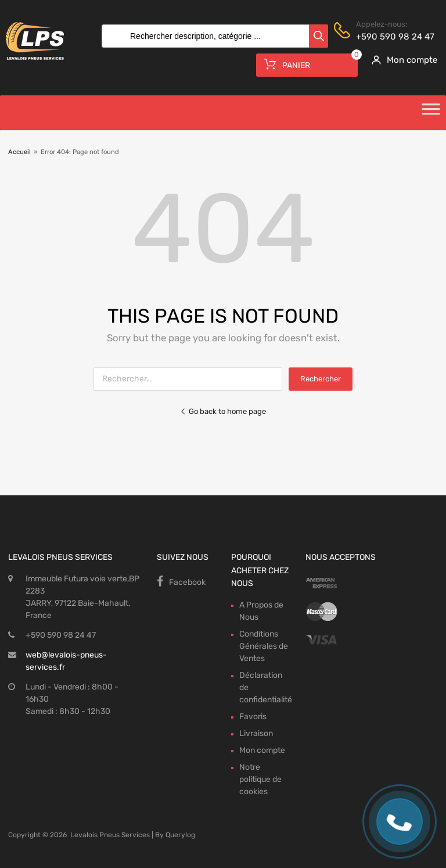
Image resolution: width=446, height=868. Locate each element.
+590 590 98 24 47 (384, 37)
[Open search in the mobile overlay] (212, 36)
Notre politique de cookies (260, 779)
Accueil (19, 152)
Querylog (180, 835)
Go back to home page (223, 411)
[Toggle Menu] (431, 113)
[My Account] (400, 60)
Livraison (256, 733)
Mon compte (262, 750)
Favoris (253, 717)
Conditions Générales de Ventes (264, 646)
